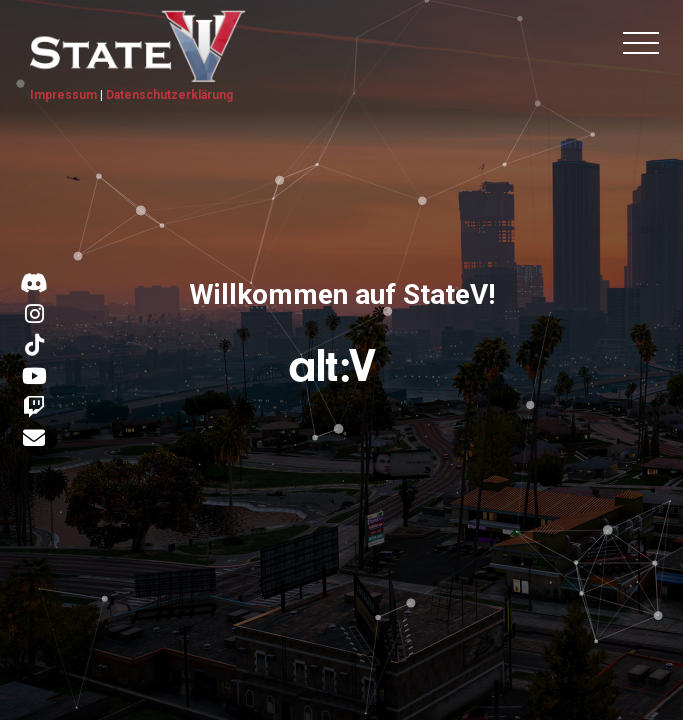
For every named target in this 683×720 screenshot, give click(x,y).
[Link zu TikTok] (34, 346)
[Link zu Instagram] (34, 315)
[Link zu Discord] (34, 284)
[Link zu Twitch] (34, 408)
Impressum (63, 95)
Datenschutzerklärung (169, 95)
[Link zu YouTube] (34, 377)
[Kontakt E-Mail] (34, 440)
